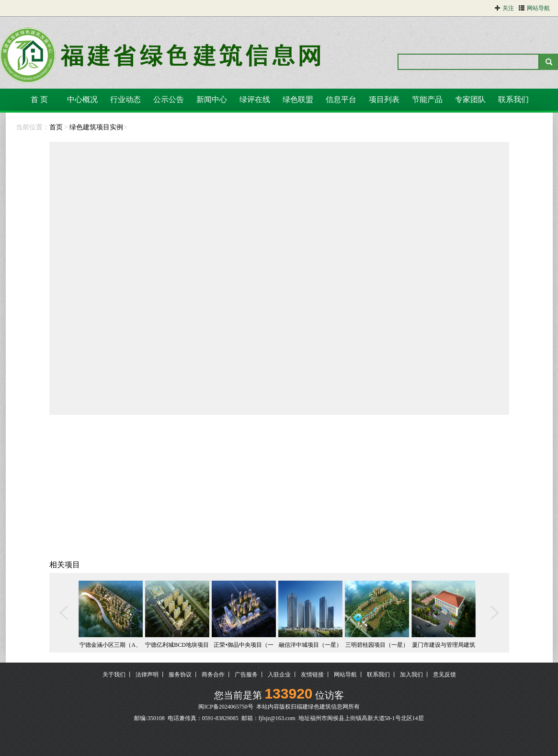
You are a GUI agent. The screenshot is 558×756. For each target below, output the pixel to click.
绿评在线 (255, 99)
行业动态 (125, 99)
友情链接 (312, 675)
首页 (56, 127)
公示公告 (169, 99)
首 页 (39, 99)
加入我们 (411, 675)
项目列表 (384, 99)
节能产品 (427, 99)
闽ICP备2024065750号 (226, 707)
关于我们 (114, 675)
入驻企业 (279, 675)
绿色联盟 (298, 99)
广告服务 (246, 675)
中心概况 (82, 99)
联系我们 (513, 99)
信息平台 (341, 99)
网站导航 (345, 675)
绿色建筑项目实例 (96, 127)
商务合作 (213, 675)
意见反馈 (444, 675)
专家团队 (470, 99)
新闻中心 (212, 99)
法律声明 (147, 675)
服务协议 (180, 675)
